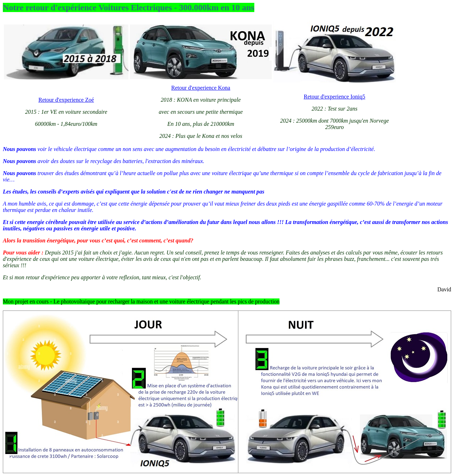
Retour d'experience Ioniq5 (334, 97)
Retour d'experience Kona (201, 88)
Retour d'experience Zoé (66, 100)
